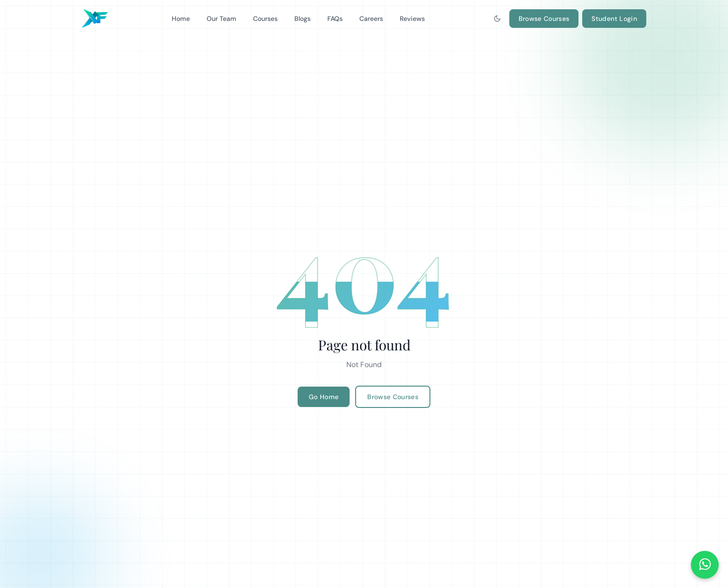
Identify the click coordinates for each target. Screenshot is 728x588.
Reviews (412, 19)
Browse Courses (544, 19)
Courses (265, 19)
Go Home (324, 397)
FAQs (335, 19)
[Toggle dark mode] (497, 19)
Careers (371, 19)
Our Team (221, 19)
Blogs (302, 19)
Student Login (614, 19)
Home (181, 19)
